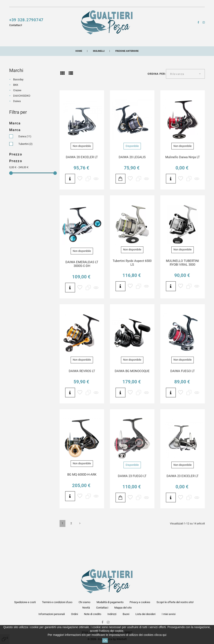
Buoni (126, 614)
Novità (94, 4)
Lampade (175, 42)
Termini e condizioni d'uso (57, 602)
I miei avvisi (169, 614)
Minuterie (21, 50)
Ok (105, 640)
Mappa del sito (123, 608)
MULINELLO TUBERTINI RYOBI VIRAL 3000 (182, 284)
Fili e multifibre (97, 42)
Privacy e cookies (140, 602)
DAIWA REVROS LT (82, 392)
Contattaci (107, 4)
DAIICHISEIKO (22, 117)
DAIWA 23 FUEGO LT (132, 497)
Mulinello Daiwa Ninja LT (183, 178)
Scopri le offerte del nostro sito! (68, 4)
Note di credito (93, 614)
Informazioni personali (52, 614)
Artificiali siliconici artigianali (40, 58)
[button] (158, 5)
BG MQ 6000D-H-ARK (82, 496)
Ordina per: (157, 95)
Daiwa (17, 123)
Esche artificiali (63, 42)
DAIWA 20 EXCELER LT (82, 178)
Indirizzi (112, 614)
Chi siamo (84, 602)
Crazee (17, 112)
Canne (37, 42)
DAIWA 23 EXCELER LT (183, 497)
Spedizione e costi (25, 602)
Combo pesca (160, 50)
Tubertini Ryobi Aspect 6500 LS (132, 284)
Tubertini (25, 165)
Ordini (75, 614)
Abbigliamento (79, 50)
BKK (16, 106)
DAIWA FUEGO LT (183, 392)
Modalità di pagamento (110, 602)
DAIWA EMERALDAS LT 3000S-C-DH (82, 285)
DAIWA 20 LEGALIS (132, 178)
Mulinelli (17, 42)
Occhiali (105, 50)
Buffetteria (151, 42)
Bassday (18, 101)
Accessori (126, 42)
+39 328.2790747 (26, 22)
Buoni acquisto (132, 50)
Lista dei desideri (145, 614)
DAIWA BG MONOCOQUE (132, 392)
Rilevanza (177, 95)
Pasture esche (48, 50)
